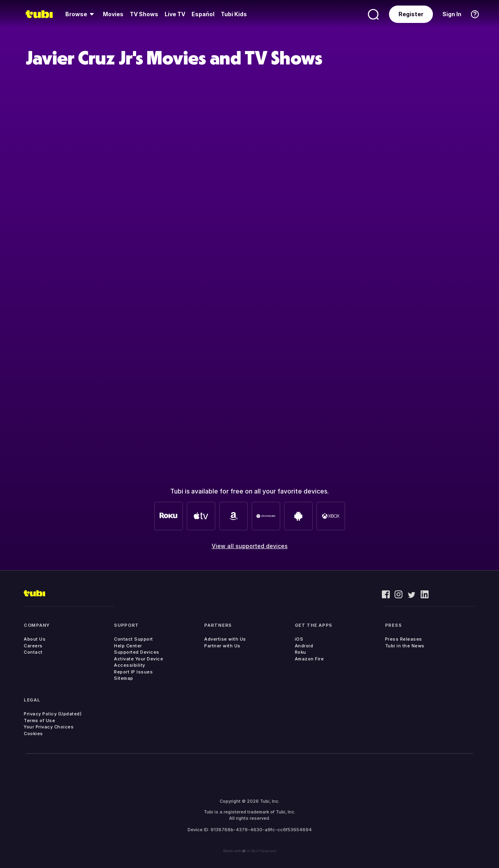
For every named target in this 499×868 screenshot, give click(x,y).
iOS (299, 639)
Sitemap (124, 678)
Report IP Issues (133, 672)
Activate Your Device (139, 659)
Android (304, 646)
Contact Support (134, 639)
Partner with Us (222, 646)
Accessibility (130, 665)
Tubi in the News (405, 646)
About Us (35, 639)
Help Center (128, 646)
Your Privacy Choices (49, 727)
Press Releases (404, 639)
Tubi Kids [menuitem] (234, 14)
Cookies (33, 734)
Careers (33, 646)
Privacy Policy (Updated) (53, 714)
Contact (33, 652)
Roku (301, 652)
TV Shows (144, 14)
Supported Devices (137, 652)
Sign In (452, 14)
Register (411, 14)
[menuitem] (81, 14)
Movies (113, 14)
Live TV (175, 14)
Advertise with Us (225, 639)
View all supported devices (250, 546)
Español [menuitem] (203, 14)
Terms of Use (39, 720)
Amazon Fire (309, 659)
